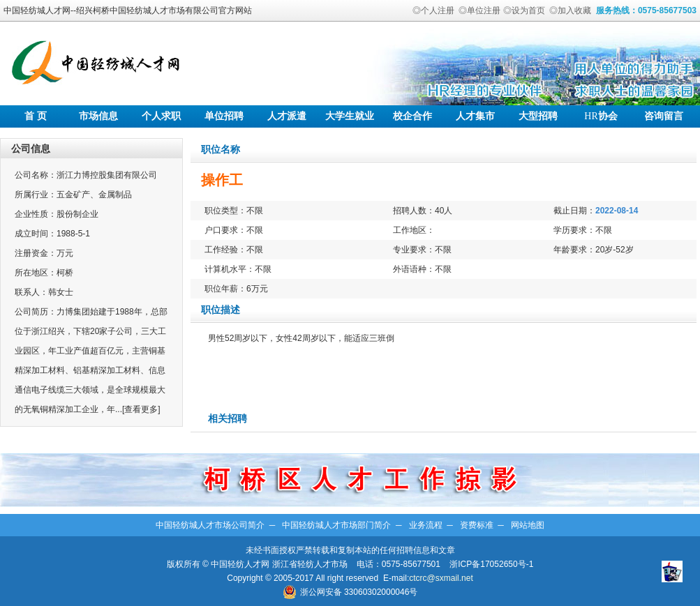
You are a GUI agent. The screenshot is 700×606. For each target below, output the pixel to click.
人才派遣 (287, 116)
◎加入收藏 (570, 10)
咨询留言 (664, 116)
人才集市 (475, 116)
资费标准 (477, 525)
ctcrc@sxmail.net (441, 578)
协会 (601, 116)
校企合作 (412, 116)
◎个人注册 (433, 10)
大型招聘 (538, 116)
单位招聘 (224, 116)
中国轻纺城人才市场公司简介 (210, 525)
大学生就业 (350, 116)
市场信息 (98, 116)
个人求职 (161, 116)
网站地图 (528, 525)
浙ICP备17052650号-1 (491, 564)
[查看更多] (141, 409)
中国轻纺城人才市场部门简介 (336, 525)
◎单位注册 (479, 10)
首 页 (36, 116)
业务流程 (426, 525)
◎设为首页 (524, 10)
